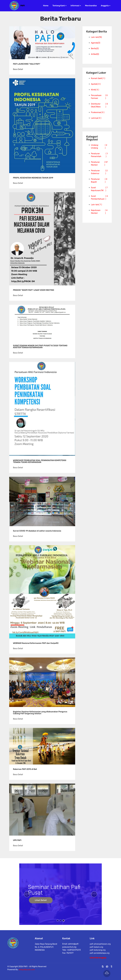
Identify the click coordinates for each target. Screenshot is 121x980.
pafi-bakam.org (96, 957)
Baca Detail (18, 69)
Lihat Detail (41, 900)
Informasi (74, 6)
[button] (27, 894)
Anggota (104, 6)
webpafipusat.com (27, 975)
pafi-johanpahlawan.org (100, 954)
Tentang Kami (58, 6)
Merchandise (90, 6)
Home (45, 6)
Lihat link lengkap (98, 960)
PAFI (23, 6)
